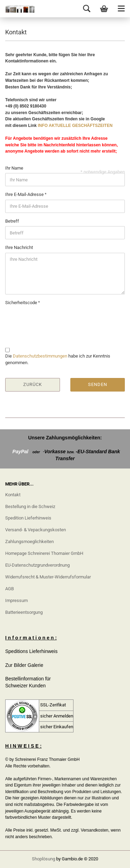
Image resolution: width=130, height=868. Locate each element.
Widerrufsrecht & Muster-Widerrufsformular (48, 577)
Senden (98, 384)
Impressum (16, 600)
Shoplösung (44, 859)
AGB (10, 589)
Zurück (33, 384)
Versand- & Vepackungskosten (36, 530)
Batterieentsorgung (24, 612)
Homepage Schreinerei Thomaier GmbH (44, 553)
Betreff (12, 221)
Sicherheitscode (22, 303)
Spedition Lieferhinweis (28, 518)
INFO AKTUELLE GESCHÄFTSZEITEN (75, 126)
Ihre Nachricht (19, 247)
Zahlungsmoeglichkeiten (29, 542)
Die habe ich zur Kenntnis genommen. (58, 359)
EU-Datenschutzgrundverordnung (37, 565)
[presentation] (58, 321)
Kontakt (13, 495)
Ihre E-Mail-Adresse (25, 194)
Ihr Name (14, 168)
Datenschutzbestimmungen (40, 356)
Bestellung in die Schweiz (30, 506)
